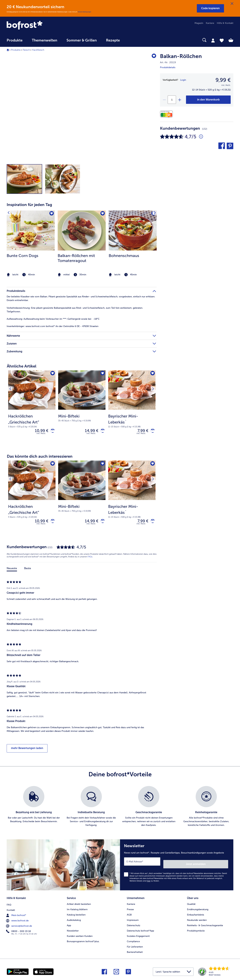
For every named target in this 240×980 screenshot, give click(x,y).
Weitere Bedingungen (84, 12)
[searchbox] (131, 40)
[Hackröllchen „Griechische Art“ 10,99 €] (32, 409)
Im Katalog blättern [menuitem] (77, 908)
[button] (210, 8)
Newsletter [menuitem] (73, 930)
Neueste (12, 571)
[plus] (179, 100)
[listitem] (31, 244)
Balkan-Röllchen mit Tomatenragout (76, 258)
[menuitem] (15, 42)
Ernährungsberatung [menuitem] (198, 908)
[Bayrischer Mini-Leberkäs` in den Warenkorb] (151, 431)
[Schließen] (232, 4)
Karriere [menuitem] (210, 23)
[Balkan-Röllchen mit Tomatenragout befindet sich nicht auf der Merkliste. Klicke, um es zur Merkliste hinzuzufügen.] (102, 214)
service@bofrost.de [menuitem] (19, 924)
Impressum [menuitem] (133, 919)
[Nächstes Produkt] (152, 374)
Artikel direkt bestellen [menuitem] (79, 903)
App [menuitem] (69, 924)
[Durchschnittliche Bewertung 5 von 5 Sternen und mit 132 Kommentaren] (201, 137)
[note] (31, 275)
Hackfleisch (38, 50)
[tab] (213, 40)
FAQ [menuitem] (9, 903)
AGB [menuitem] (129, 914)
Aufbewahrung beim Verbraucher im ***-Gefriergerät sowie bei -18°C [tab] (53, 319)
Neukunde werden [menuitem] (197, 919)
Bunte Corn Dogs (22, 256)
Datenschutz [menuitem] (133, 924)
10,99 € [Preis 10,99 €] (39, 431)
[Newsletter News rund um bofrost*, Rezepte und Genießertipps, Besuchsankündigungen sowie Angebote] (177, 866)
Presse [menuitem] (130, 908)
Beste (28, 571)
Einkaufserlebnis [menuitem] (195, 914)
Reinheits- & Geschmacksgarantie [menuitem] (205, 924)
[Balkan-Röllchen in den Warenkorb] (208, 100)
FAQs (90, 560)
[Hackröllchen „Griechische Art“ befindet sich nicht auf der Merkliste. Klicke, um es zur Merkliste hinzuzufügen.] (52, 374)
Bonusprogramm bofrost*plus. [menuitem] (83, 940)
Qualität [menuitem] (191, 903)
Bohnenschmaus (124, 256)
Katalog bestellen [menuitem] (76, 914)
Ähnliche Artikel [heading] (22, 366)
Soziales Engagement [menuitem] (138, 935)
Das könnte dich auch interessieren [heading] (40, 458)
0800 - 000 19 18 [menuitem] (19, 930)
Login (183, 80)
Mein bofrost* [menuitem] (16, 914)
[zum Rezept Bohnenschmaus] (133, 230)
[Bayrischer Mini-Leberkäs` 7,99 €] (132, 409)
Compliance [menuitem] (133, 940)
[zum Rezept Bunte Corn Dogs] (31, 230)
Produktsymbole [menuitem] (196, 930)
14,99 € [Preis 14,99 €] (89, 431)
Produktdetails (168, 67)
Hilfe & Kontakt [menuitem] (225, 23)
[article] (82, 237)
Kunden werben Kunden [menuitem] (80, 935)
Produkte (16, 50)
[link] (41, 25)
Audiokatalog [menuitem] (74, 919)
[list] (120, 809)
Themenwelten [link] (44, 40)
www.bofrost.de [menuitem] (18, 919)
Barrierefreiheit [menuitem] (135, 951)
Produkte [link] (15, 40)
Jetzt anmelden (214, 864)
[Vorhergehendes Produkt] (11, 374)
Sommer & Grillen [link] (82, 40)
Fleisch (26, 50)
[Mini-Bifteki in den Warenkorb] (101, 431)
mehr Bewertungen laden (27, 751)
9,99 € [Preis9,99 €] (223, 80)
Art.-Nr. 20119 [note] (168, 62)
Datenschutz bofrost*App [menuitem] (140, 930)
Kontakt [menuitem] (11, 908)
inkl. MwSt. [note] (41, 435)
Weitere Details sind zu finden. (144, 881)
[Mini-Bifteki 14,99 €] (82, 409)
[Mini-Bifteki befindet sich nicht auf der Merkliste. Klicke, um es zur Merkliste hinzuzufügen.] (102, 374)
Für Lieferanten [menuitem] (135, 946)
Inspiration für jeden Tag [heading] (29, 205)
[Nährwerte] (167, 114)
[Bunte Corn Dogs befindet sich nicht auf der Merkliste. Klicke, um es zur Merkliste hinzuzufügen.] (51, 214)
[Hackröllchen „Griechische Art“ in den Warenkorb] (51, 431)
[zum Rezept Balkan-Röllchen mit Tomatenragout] (82, 230)
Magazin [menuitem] (199, 23)
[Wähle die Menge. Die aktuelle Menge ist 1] (172, 100)
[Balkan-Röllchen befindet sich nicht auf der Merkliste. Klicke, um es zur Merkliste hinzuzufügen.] (153, 57)
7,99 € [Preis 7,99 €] (140, 431)
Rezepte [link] (113, 40)
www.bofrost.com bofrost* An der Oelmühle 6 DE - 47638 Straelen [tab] (52, 326)
